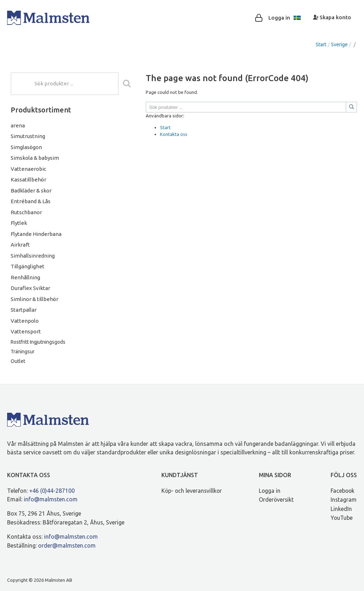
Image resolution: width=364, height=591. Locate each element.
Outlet (18, 361)
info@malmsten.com (51, 499)
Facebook (343, 491)
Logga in (270, 491)
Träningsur (23, 352)
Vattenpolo (25, 321)
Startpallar (24, 310)
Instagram (344, 500)
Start (321, 44)
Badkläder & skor (31, 191)
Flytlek (19, 223)
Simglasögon (26, 147)
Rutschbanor (26, 212)
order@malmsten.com (67, 545)
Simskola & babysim (35, 158)
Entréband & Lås (31, 201)
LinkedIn (341, 509)
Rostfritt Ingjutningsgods (38, 342)
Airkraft (20, 245)
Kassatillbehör (28, 180)
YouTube (342, 518)
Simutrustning (28, 136)
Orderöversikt (277, 500)
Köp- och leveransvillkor (192, 491)
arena (18, 125)
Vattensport (26, 331)
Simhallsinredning (33, 256)
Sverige (339, 44)
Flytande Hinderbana (36, 234)
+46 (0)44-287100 (52, 491)
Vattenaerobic (28, 169)
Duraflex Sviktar (30, 288)
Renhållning (25, 277)
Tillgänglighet (28, 266)
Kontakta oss (174, 134)
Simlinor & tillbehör (34, 299)
